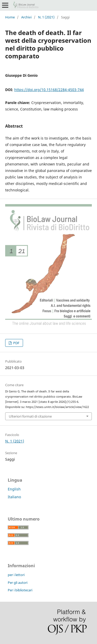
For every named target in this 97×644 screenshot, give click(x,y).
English (14, 489)
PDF (16, 343)
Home (10, 17)
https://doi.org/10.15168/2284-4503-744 (49, 90)
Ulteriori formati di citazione (30, 416)
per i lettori (16, 575)
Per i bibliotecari (20, 590)
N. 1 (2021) (46, 17)
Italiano (14, 497)
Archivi (26, 17)
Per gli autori (18, 583)
